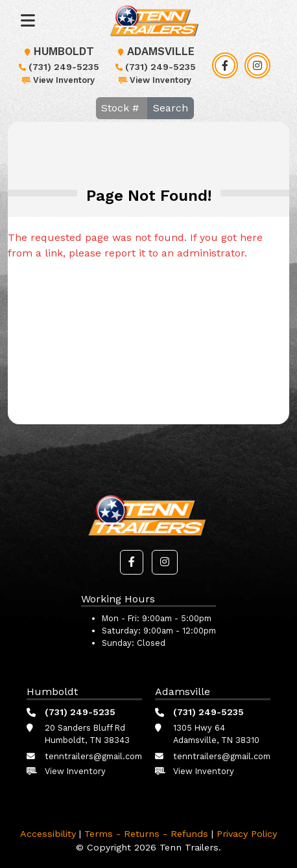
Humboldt (57, 51)
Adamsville (154, 51)
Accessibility (48, 834)
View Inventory (57, 80)
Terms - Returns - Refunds (146, 834)
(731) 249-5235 (57, 67)
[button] (132, 562)
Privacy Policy (247, 834)
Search (171, 108)
